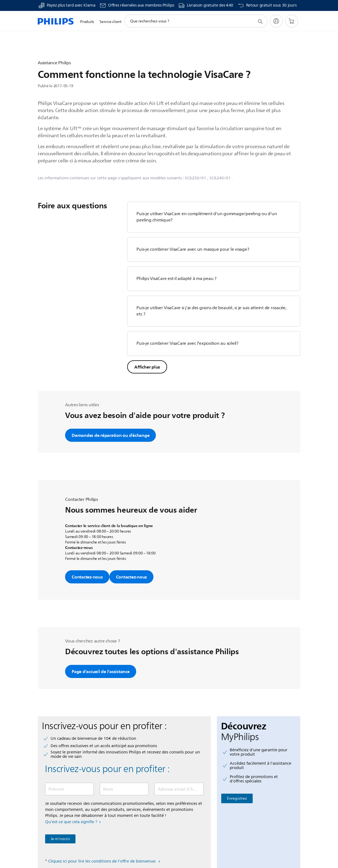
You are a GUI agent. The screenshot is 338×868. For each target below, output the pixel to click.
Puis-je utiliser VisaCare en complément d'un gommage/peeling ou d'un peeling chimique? (207, 217)
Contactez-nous (87, 577)
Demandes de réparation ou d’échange (110, 435)
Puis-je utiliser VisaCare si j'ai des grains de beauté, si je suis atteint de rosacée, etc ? (212, 311)
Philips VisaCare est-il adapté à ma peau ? (177, 279)
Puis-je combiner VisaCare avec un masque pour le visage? (193, 249)
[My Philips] (276, 21)
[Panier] (292, 21)
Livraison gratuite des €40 (210, 5)
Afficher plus (147, 367)
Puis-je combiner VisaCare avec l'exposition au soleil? (187, 343)
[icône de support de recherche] (260, 21)
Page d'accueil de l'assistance (101, 671)
